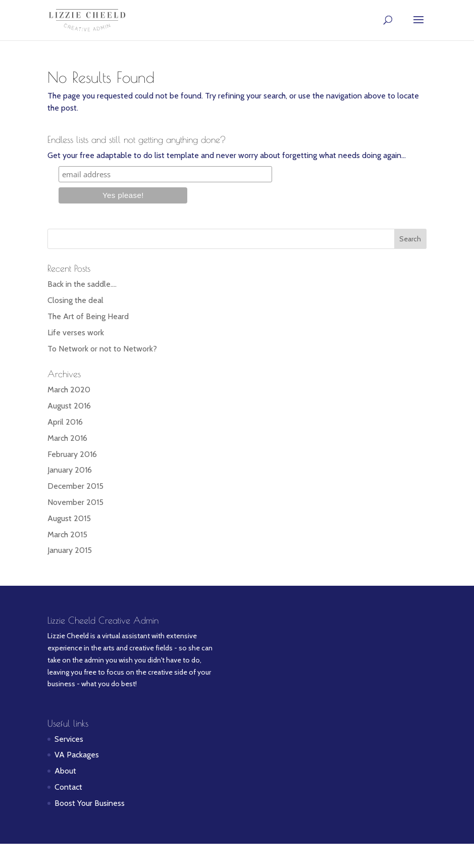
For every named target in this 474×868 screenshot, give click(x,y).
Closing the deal (75, 300)
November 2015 (75, 502)
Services (69, 739)
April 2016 (65, 422)
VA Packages (77, 755)
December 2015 (75, 486)
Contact (68, 787)
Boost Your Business (90, 803)
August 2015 (69, 518)
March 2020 (69, 390)
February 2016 (72, 454)
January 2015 (70, 550)
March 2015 (67, 534)
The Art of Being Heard (88, 316)
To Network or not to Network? (102, 349)
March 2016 (67, 438)
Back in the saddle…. (82, 284)
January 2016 (70, 470)
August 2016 (69, 406)
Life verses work (76, 333)
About (65, 771)
